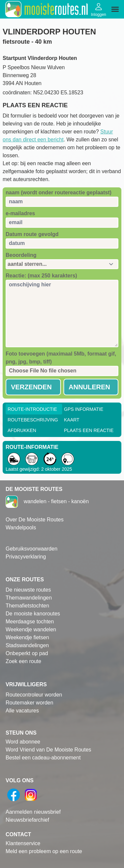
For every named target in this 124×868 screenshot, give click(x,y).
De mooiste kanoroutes (33, 614)
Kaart (72, 420)
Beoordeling (21, 255)
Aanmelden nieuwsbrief (33, 812)
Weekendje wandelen (31, 629)
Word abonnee (23, 742)
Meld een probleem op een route (44, 851)
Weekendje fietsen (27, 637)
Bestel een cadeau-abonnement (43, 758)
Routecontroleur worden (34, 695)
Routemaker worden (29, 703)
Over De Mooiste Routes (35, 520)
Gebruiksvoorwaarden (32, 549)
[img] (115, 9)
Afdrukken (22, 430)
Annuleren (90, 387)
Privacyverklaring (26, 557)
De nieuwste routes (28, 590)
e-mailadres (20, 213)
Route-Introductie (32, 409)
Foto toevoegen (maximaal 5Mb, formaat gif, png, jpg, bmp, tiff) (61, 358)
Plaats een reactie (89, 430)
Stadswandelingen (27, 645)
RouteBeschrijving (33, 420)
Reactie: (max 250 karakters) (41, 276)
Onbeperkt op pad (27, 653)
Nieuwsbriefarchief (27, 820)
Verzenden (31, 387)
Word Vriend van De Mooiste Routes (48, 750)
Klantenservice (23, 843)
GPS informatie (84, 409)
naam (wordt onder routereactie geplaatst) (59, 193)
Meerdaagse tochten (30, 622)
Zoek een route (23, 661)
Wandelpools (21, 528)
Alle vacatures (22, 711)
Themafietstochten (27, 606)
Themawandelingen (29, 598)
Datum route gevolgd (32, 234)
